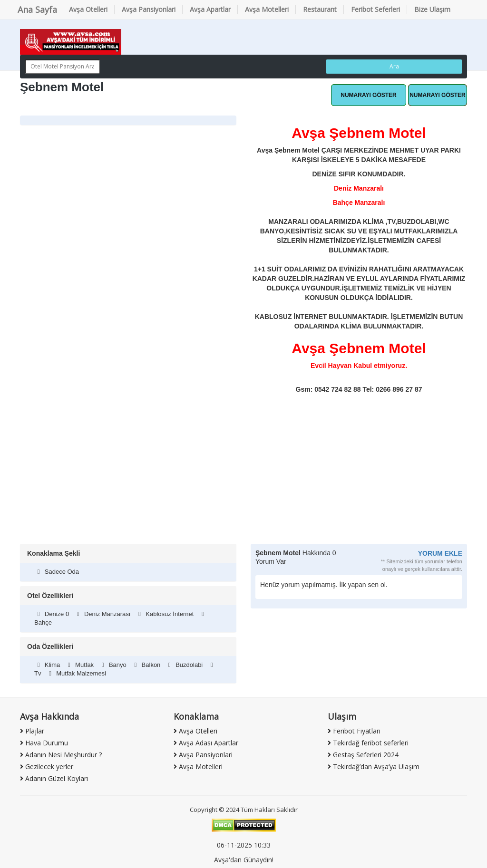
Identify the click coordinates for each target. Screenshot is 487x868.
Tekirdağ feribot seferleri (368, 743)
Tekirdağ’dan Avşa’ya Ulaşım (374, 767)
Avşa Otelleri (88, 9)
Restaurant (320, 9)
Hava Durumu (44, 743)
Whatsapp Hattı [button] (369, 95)
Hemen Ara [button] (438, 95)
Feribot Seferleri (375, 9)
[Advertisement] (243, 473)
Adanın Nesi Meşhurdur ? (61, 755)
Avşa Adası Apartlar (206, 743)
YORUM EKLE (440, 553)
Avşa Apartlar (210, 9)
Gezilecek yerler (47, 767)
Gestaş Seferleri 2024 (363, 755)
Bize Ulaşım (432, 9)
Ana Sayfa (37, 10)
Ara (394, 66)
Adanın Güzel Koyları (54, 778)
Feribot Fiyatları (354, 731)
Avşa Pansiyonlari (149, 9)
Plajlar (32, 731)
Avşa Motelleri (267, 9)
